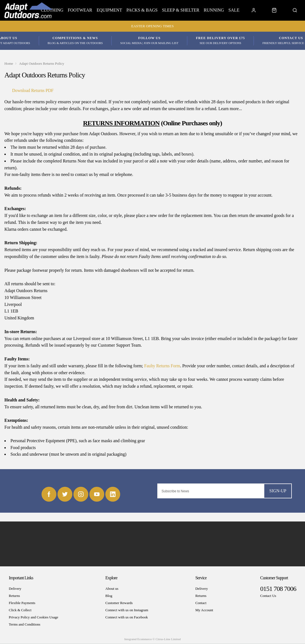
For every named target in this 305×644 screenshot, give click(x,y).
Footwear (80, 10)
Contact (201, 603)
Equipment (109, 10)
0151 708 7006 (278, 589)
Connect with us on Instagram (127, 610)
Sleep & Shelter (181, 10)
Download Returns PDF (33, 90)
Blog (109, 596)
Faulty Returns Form (162, 366)
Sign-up (278, 491)
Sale (234, 10)
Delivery (15, 589)
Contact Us (268, 596)
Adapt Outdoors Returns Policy (42, 63)
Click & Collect (20, 610)
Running (214, 10)
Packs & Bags (142, 10)
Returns (14, 596)
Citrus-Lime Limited (168, 639)
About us (112, 589)
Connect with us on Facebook (127, 617)
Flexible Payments (22, 603)
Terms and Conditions (25, 625)
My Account (204, 610)
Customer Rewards (119, 603)
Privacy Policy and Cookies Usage (34, 617)
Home (9, 63)
